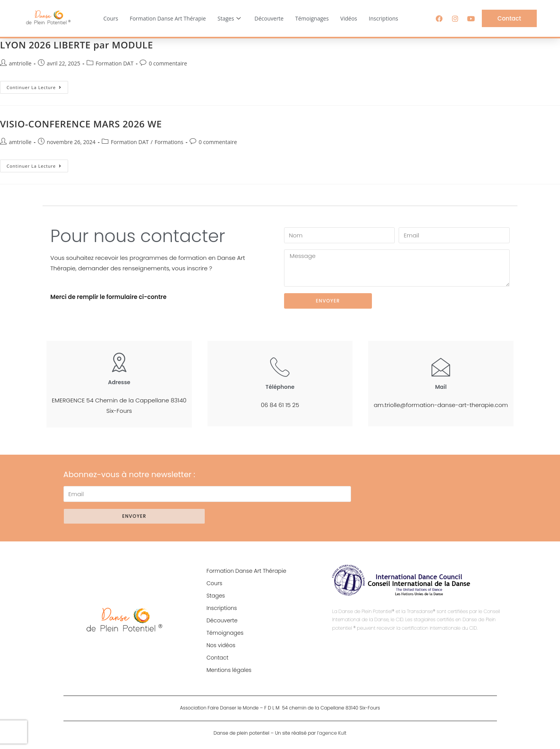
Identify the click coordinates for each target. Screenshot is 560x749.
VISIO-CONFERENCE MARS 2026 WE (81, 124)
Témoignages (312, 18)
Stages (229, 19)
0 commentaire (168, 63)
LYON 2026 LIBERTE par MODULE (77, 45)
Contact (217, 658)
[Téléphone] (280, 367)
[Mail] (441, 367)
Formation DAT (115, 63)
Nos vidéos (221, 645)
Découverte (269, 18)
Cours (111, 18)
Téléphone (280, 387)
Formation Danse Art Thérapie (168, 18)
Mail (441, 387)
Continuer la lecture (37, 86)
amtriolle (20, 63)
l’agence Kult (332, 733)
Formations (169, 142)
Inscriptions (384, 18)
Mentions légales (229, 670)
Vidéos (349, 18)
